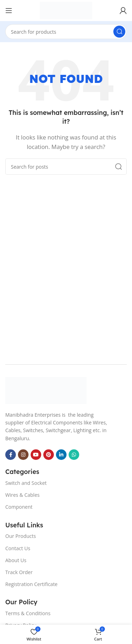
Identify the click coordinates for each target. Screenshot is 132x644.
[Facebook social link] (11, 455)
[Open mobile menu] (9, 11)
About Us (16, 560)
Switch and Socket (26, 483)
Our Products (21, 536)
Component (19, 507)
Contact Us (18, 548)
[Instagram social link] (23, 455)
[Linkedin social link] (61, 455)
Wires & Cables (22, 495)
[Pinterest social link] (49, 455)
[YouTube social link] (36, 455)
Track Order (19, 572)
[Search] (66, 32)
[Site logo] (66, 11)
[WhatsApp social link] (74, 455)
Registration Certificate (31, 584)
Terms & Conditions (28, 613)
